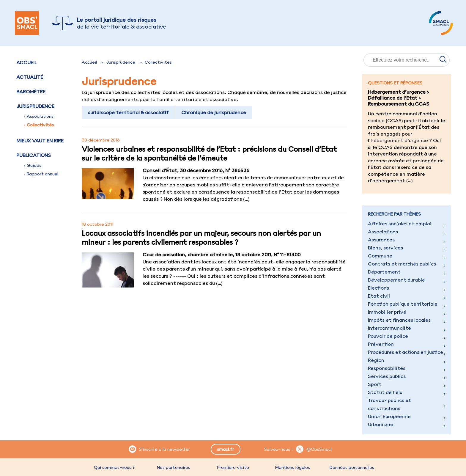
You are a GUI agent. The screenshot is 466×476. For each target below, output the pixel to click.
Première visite (233, 467)
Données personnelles (352, 467)
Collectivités (39, 125)
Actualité (30, 77)
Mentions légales (292, 467)
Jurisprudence (121, 62)
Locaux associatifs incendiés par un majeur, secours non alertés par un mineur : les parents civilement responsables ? (201, 238)
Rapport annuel (41, 174)
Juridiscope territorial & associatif (128, 112)
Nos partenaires (174, 467)
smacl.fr (225, 449)
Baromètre (31, 92)
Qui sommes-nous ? (114, 467)
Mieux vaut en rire (40, 141)
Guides (33, 165)
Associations (39, 116)
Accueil (27, 62)
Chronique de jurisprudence (214, 112)
